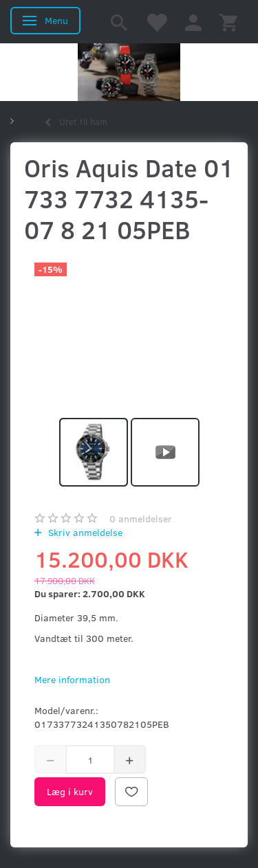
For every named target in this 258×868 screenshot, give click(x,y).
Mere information (72, 679)
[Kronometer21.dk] (129, 72)
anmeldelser (141, 519)
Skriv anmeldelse (84, 532)
